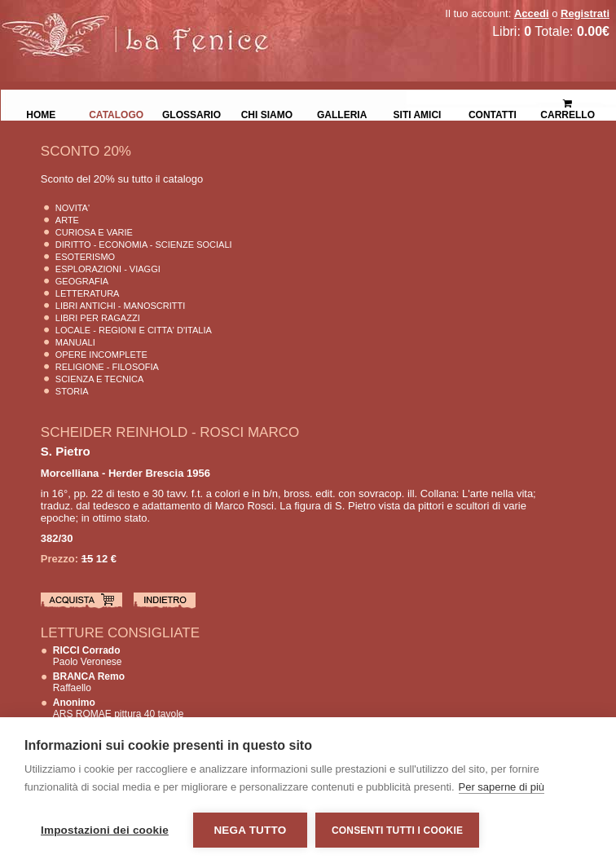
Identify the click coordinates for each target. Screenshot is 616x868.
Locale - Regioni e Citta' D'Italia (134, 330)
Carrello (568, 102)
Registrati (585, 13)
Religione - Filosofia (107, 367)
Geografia (82, 281)
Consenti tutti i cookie (397, 831)
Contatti (493, 113)
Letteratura (88, 293)
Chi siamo (267, 113)
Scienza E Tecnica (100, 379)
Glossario (191, 113)
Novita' (73, 208)
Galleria (342, 113)
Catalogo (116, 113)
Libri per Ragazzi (98, 318)
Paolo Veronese (88, 656)
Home (41, 113)
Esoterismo (85, 257)
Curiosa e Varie (94, 232)
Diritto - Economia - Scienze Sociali (144, 245)
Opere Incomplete (101, 355)
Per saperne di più (502, 787)
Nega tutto (250, 830)
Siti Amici (418, 113)
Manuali (75, 342)
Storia (72, 391)
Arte (67, 220)
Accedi (532, 13)
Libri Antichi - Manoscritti (121, 306)
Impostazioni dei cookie (105, 830)
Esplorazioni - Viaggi (108, 269)
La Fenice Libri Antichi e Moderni (143, 24)
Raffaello (89, 682)
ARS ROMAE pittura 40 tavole (119, 708)
